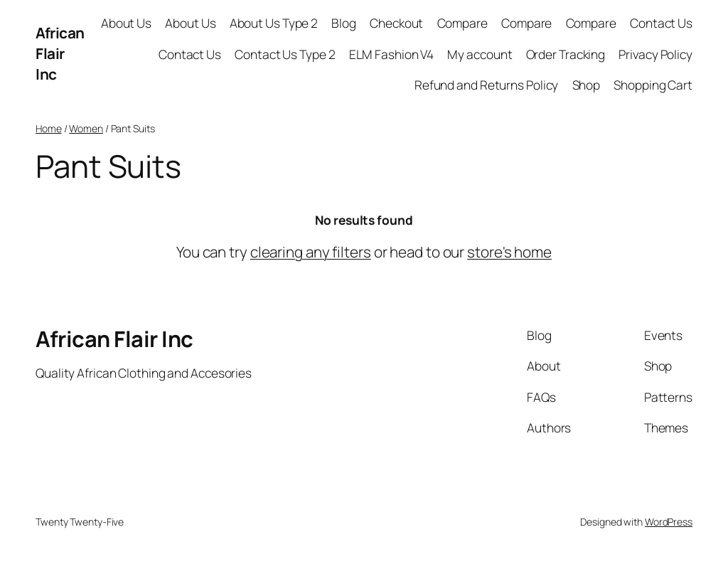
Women (86, 128)
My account (480, 54)
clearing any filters (311, 252)
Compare (462, 23)
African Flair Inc (60, 53)
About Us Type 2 (274, 23)
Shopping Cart (653, 85)
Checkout (396, 23)
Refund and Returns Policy (487, 85)
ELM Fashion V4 (392, 54)
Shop (587, 85)
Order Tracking (566, 54)
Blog (344, 23)
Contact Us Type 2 (285, 54)
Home (49, 128)
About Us (126, 23)
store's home (509, 252)
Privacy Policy (655, 54)
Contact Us (661, 23)
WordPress (669, 522)
